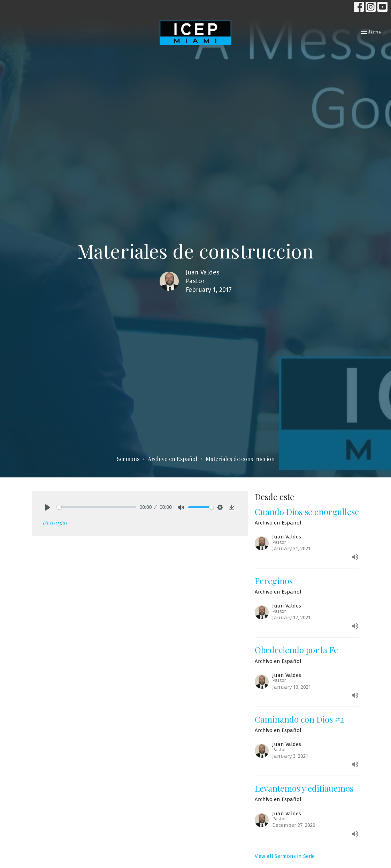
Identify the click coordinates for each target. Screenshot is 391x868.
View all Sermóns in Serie (285, 856)
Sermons (128, 459)
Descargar (56, 522)
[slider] (97, 507)
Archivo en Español (172, 459)
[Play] (48, 507)
